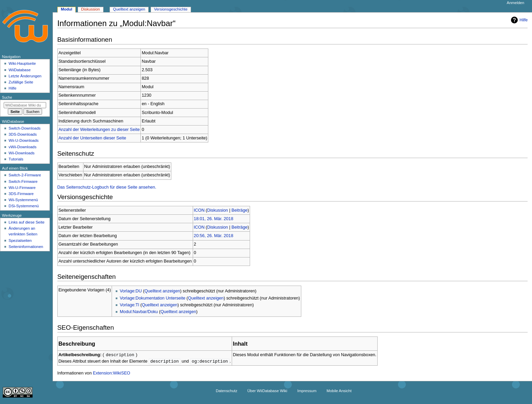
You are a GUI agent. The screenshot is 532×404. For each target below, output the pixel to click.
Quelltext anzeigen (162, 291)
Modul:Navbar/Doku (139, 312)
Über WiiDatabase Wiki (267, 391)
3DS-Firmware (21, 194)
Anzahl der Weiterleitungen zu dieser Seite (99, 130)
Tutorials (16, 159)
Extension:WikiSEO (112, 374)
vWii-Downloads (22, 147)
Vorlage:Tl (129, 305)
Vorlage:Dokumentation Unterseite (153, 298)
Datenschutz (227, 391)
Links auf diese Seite (26, 222)
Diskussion (218, 210)
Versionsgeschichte (171, 9)
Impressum (307, 391)
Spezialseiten (20, 241)
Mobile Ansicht (339, 391)
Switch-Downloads (24, 128)
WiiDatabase (20, 70)
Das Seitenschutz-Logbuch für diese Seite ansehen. (107, 187)
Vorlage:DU (131, 291)
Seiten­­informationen (26, 247)
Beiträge (239, 210)
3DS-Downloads (23, 134)
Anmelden (516, 3)
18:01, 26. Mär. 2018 (213, 219)
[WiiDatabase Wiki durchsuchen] (25, 105)
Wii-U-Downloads (23, 140)
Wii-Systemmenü (23, 200)
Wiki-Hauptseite (22, 63)
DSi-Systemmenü (24, 206)
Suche (7, 97)
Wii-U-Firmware (22, 188)
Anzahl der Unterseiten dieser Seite (92, 138)
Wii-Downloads (21, 153)
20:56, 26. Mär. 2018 (213, 236)
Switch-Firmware (23, 181)
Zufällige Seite (21, 82)
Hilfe (518, 20)
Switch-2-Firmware (25, 175)
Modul (66, 9)
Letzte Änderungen (25, 76)
